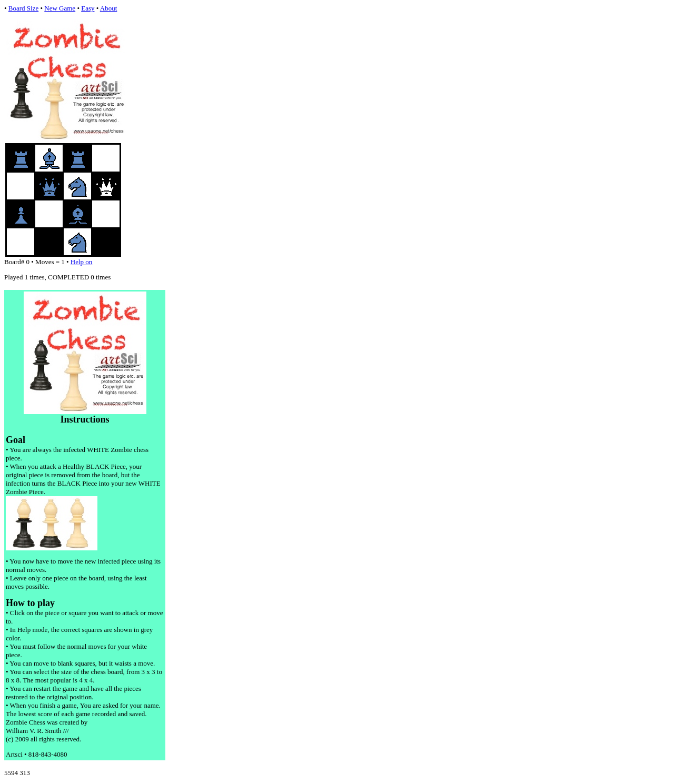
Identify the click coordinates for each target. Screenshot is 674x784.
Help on (82, 262)
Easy (88, 8)
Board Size (23, 8)
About (109, 8)
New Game (60, 8)
